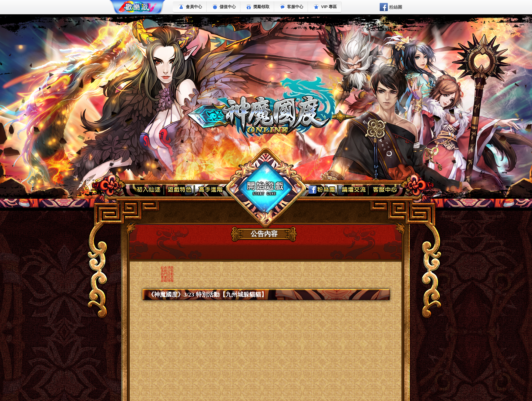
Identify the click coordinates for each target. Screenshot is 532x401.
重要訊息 (167, 277)
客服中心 (291, 7)
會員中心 (190, 7)
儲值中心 (224, 7)
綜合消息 (167, 268)
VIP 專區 (325, 7)
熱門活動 (167, 274)
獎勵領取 (258, 7)
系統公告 (167, 271)
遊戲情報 (167, 281)
